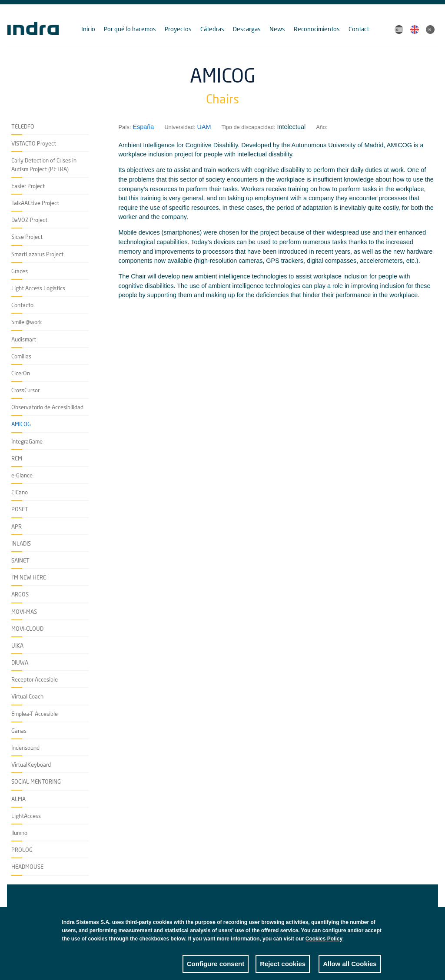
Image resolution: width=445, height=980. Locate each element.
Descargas (247, 29)
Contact (359, 29)
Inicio (88, 29)
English (415, 30)
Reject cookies (283, 970)
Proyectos (178, 29)
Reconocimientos (317, 29)
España (144, 127)
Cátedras (212, 29)
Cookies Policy (324, 945)
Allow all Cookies (350, 970)
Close (375, 931)
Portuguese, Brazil (430, 30)
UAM (204, 127)
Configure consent (216, 970)
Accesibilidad (38, 910)
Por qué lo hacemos (130, 29)
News (277, 29)
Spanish (399, 30)
